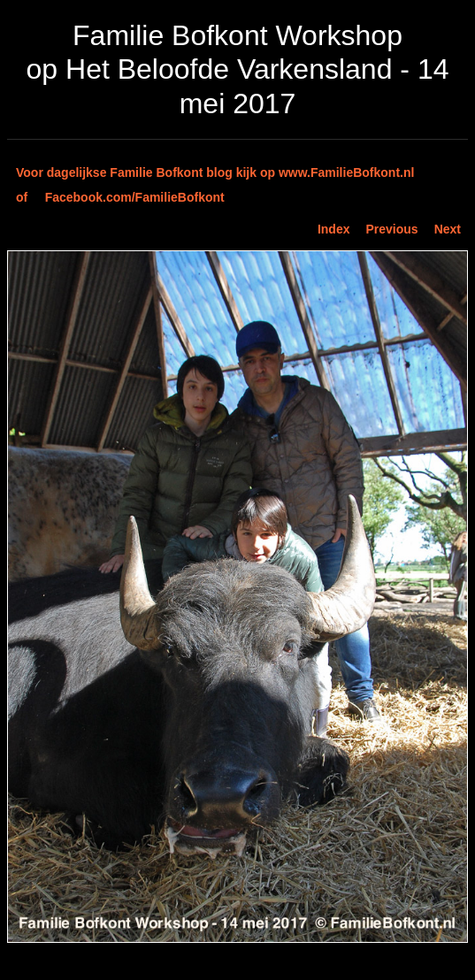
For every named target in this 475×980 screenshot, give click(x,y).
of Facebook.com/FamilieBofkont (120, 197)
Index (334, 229)
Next (448, 229)
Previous (392, 229)
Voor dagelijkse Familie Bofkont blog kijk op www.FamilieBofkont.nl (215, 172)
